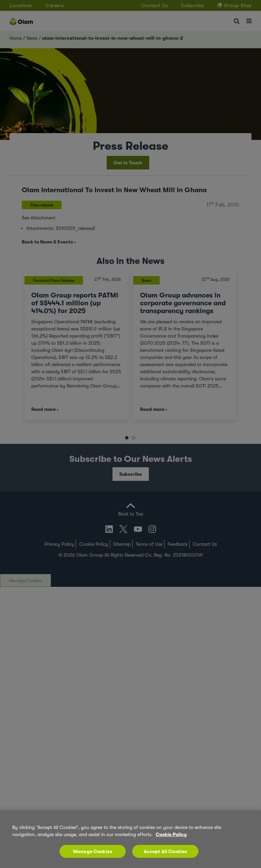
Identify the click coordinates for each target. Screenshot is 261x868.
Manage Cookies (93, 851)
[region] (130, 839)
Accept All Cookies (166, 851)
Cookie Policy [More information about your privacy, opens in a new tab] (171, 834)
